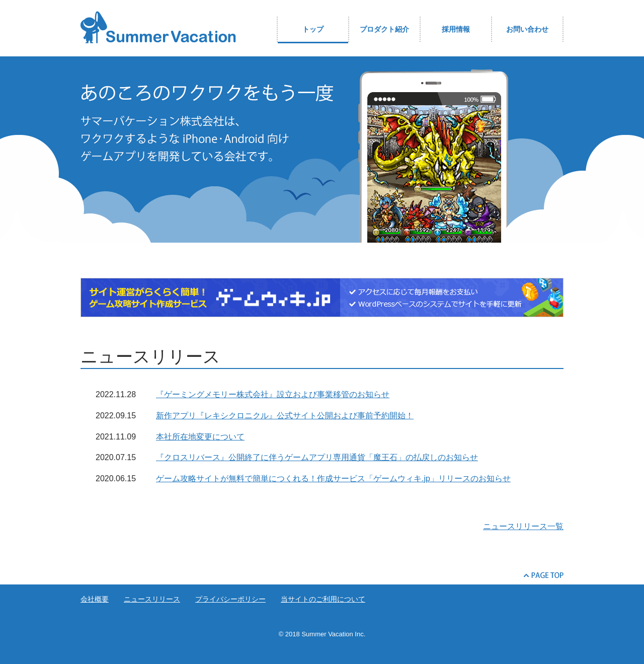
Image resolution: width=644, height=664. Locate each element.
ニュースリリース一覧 (523, 526)
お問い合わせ (527, 29)
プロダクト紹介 (384, 29)
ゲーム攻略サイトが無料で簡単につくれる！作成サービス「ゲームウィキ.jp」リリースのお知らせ (333, 478)
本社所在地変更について (200, 437)
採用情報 (456, 29)
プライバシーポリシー (230, 599)
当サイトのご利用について (323, 599)
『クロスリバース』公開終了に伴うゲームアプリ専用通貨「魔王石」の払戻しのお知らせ (317, 457)
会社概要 (95, 599)
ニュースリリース (152, 599)
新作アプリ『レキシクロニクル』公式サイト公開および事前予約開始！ (285, 416)
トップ (313, 29)
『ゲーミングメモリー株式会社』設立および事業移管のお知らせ (273, 394)
